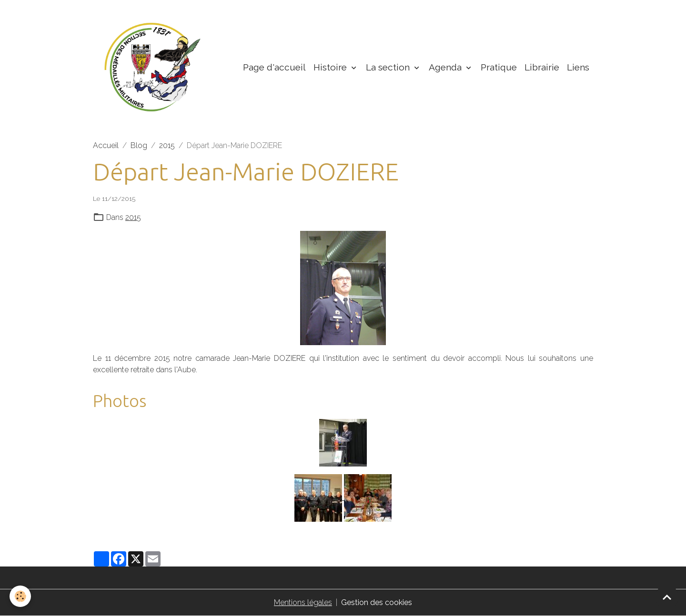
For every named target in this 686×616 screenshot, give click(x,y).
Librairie (542, 67)
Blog (139, 145)
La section (389, 67)
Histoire (331, 67)
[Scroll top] (667, 597)
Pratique (499, 67)
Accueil (106, 145)
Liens (578, 67)
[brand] (154, 67)
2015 (167, 145)
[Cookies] (20, 596)
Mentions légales (303, 602)
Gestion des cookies (377, 602)
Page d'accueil (274, 67)
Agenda (446, 67)
